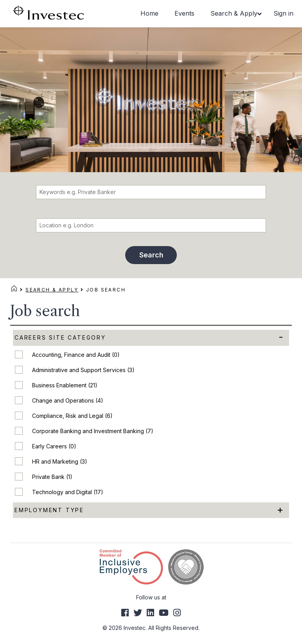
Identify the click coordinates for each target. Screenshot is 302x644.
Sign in (283, 13)
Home (149, 13)
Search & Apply (234, 13)
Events (184, 13)
